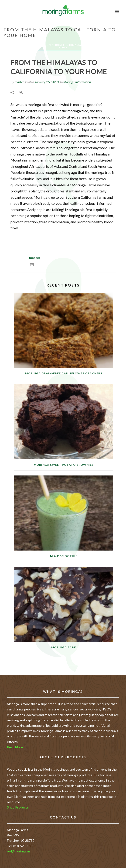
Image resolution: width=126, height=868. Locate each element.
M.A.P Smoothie (64, 556)
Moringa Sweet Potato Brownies (64, 465)
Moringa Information (34, 45)
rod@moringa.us (19, 851)
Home (9, 45)
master (19, 82)
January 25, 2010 (47, 82)
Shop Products (18, 807)
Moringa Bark (64, 647)
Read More (15, 747)
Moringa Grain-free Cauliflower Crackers (64, 373)
